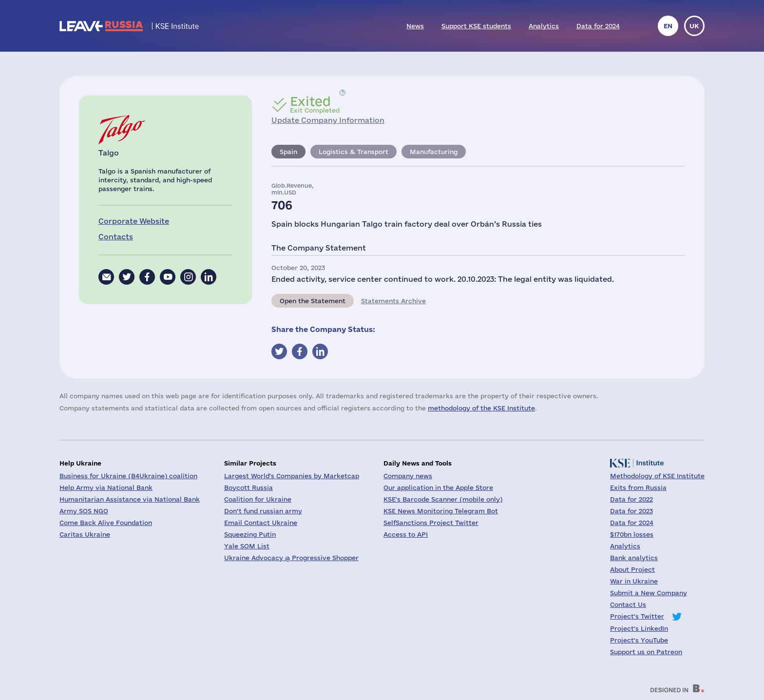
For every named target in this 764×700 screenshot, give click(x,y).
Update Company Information (328, 120)
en (668, 26)
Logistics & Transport (353, 152)
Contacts (116, 237)
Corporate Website (134, 221)
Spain (288, 152)
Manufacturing (434, 152)
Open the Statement (313, 301)
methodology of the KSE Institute (481, 408)
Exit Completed (315, 104)
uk (694, 26)
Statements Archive (393, 301)
